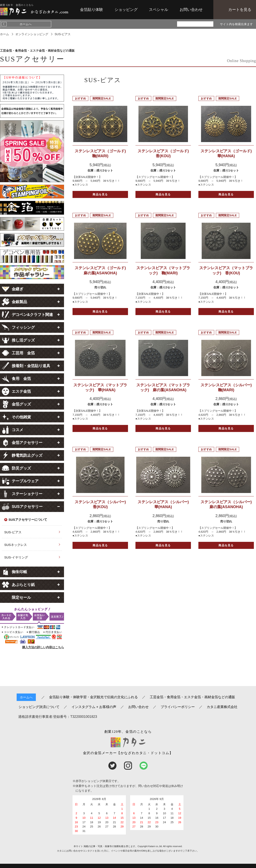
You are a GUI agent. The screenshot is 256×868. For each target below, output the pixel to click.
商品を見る (100, 194)
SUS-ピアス (13, 532)
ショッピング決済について (39, 707)
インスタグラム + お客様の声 (94, 707)
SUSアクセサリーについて (28, 520)
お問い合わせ (191, 10)
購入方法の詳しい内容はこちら (43, 647)
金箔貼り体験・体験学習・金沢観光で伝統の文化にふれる (93, 697)
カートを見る (240, 10)
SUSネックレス (16, 545)
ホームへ (26, 24)
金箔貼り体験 (92, 10)
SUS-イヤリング (16, 557)
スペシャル (159, 10)
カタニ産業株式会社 (222, 707)
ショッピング (126, 10)
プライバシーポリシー (178, 707)
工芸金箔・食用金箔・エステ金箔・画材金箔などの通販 (192, 697)
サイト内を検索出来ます (236, 24)
